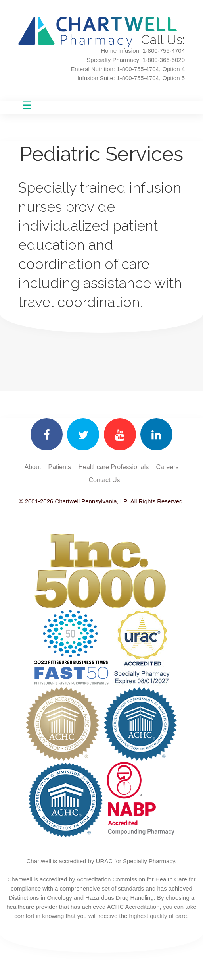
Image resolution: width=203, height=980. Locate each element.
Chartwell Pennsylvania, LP (90, 501)
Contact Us (104, 480)
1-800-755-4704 (138, 69)
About (33, 467)
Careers (168, 467)
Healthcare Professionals (114, 467)
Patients (60, 467)
